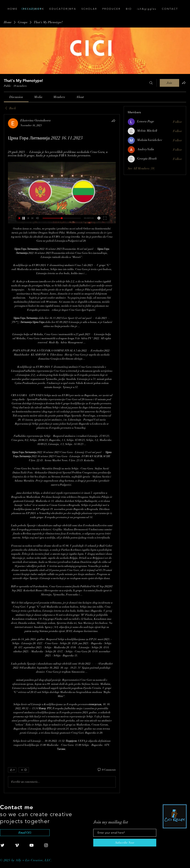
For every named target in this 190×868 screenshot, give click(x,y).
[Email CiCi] (25, 833)
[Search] (151, 83)
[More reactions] (24, 770)
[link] (16, 97)
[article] (62, 454)
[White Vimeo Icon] (17, 845)
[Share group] (184, 83)
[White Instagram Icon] (46, 845)
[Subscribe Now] (125, 843)
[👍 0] (12, 770)
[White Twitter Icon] (2, 845)
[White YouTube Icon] (32, 845)
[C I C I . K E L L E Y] (43, 9)
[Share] (113, 121)
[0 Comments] (106, 770)
